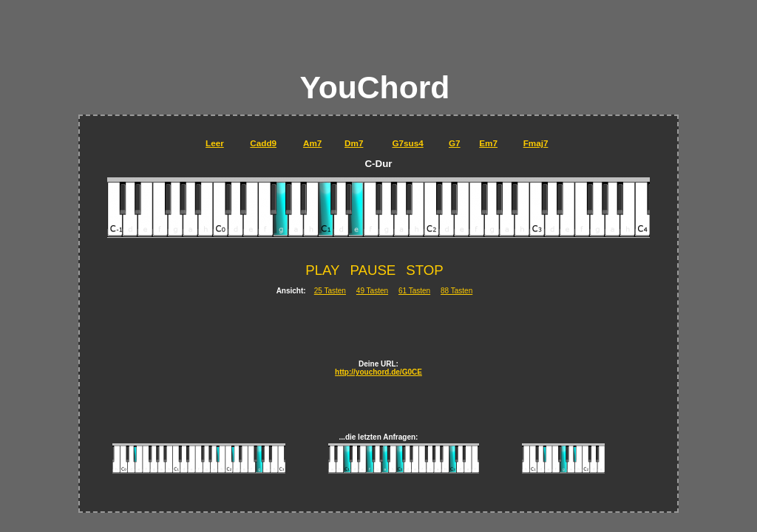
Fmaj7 (536, 143)
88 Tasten (456, 291)
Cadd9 (263, 143)
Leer (215, 143)
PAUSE (373, 270)
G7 (455, 143)
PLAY (322, 270)
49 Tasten (372, 291)
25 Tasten (330, 291)
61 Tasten (414, 291)
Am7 (312, 143)
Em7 (488, 143)
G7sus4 (407, 143)
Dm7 (354, 143)
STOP (424, 270)
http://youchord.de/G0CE (378, 372)
